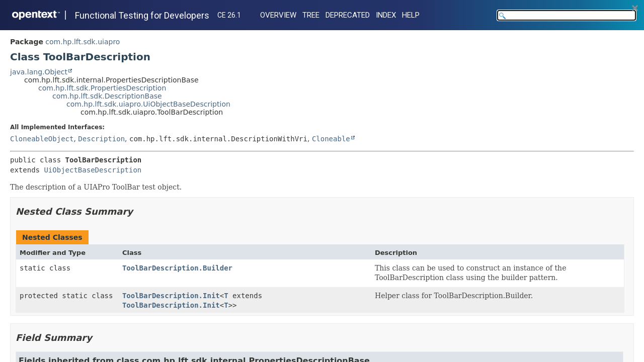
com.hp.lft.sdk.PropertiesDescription (102, 88)
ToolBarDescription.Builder (177, 268)
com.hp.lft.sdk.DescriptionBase (107, 96)
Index (386, 15)
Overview (278, 15)
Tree (311, 15)
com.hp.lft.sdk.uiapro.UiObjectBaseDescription (148, 104)
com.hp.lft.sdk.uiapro (83, 42)
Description (101, 139)
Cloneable (331, 139)
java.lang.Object (39, 72)
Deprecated (348, 15)
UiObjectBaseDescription (93, 170)
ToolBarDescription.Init (171, 296)
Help (411, 15)
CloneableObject (42, 139)
